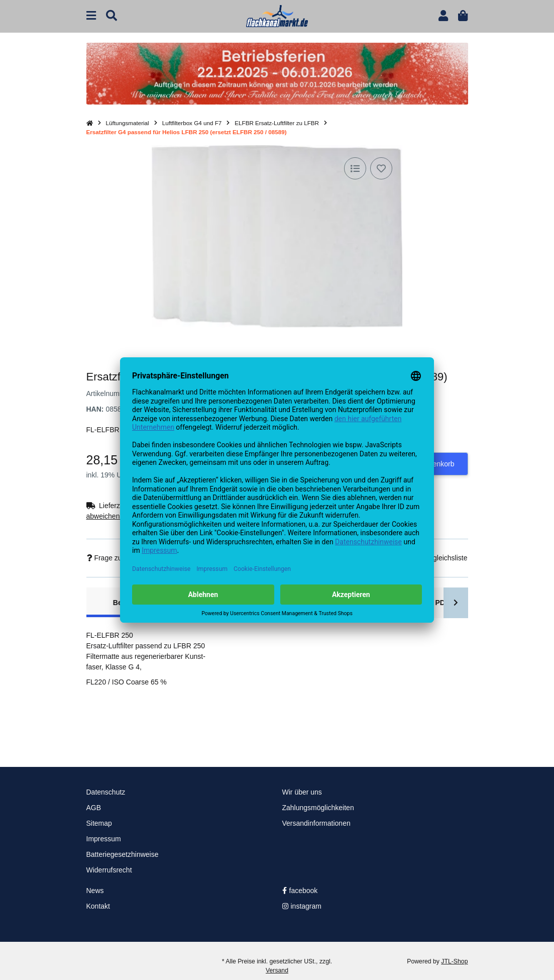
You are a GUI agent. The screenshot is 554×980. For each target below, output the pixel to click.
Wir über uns (302, 792)
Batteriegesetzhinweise (123, 854)
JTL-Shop (454, 961)
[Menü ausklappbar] (91, 16)
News (95, 891)
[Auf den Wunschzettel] (381, 168)
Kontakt (98, 906)
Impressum (104, 839)
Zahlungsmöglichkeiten (318, 808)
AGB (94, 808)
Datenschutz (106, 792)
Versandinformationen (316, 823)
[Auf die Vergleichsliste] (355, 168)
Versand (277, 970)
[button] (443, 16)
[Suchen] (112, 16)
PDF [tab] (442, 603)
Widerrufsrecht (109, 870)
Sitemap (99, 823)
